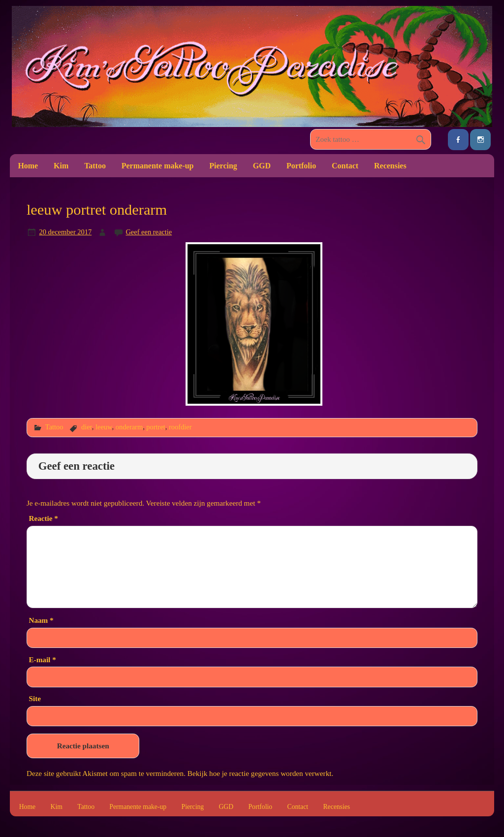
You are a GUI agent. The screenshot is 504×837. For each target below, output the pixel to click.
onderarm (129, 427)
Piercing (223, 166)
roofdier (180, 427)
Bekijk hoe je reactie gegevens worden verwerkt (260, 773)
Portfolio (301, 166)
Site (34, 698)
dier (87, 427)
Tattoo (95, 166)
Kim (61, 166)
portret (156, 427)
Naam (41, 620)
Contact (345, 166)
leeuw (104, 427)
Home (28, 166)
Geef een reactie (149, 232)
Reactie (43, 518)
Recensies (390, 166)
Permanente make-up (158, 166)
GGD (262, 166)
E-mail (42, 660)
